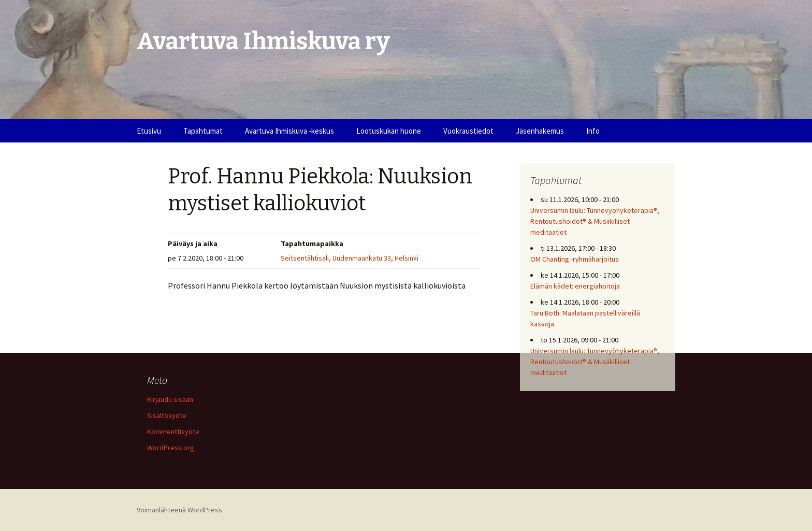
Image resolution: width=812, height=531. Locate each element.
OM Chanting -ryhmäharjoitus (575, 259)
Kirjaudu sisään (170, 399)
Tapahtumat (203, 131)
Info (593, 131)
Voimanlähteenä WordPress (179, 510)
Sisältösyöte (167, 415)
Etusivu (149, 131)
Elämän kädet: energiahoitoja (575, 286)
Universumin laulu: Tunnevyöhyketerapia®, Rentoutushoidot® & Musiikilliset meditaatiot (595, 221)
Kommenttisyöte (173, 432)
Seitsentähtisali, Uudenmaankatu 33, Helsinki (350, 258)
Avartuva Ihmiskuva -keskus (289, 131)
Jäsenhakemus (540, 131)
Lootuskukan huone (389, 131)
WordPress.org (171, 448)
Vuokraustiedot (468, 131)
